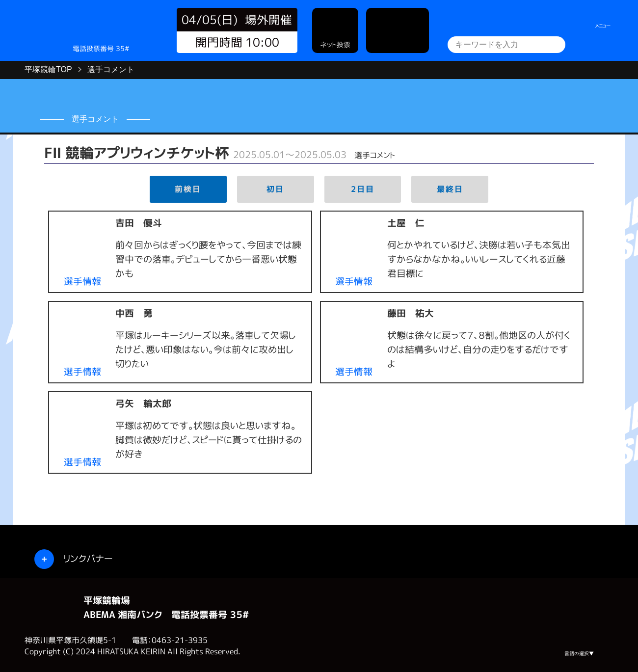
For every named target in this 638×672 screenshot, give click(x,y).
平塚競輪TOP (48, 69)
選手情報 (82, 281)
